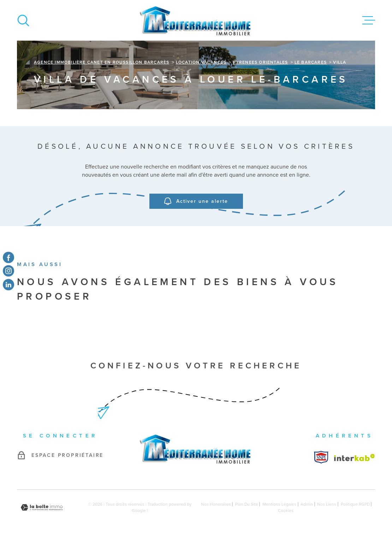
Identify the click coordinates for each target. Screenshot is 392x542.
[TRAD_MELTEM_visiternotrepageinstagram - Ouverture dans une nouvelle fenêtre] (8, 271)
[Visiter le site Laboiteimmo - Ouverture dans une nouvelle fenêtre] (42, 508)
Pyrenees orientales (261, 62)
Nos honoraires (216, 504)
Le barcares (311, 62)
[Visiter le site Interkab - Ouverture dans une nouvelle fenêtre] (321, 457)
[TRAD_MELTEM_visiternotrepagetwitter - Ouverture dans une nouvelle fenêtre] (8, 284)
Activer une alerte (196, 202)
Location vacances (201, 62)
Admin (307, 504)
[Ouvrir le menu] (369, 20)
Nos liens (327, 504)
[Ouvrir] (23, 20)
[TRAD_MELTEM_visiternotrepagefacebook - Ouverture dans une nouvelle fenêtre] (8, 258)
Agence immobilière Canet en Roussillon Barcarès (102, 62)
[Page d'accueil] (196, 20)
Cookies (286, 511)
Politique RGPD (355, 504)
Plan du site (247, 504)
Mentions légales (279, 504)
